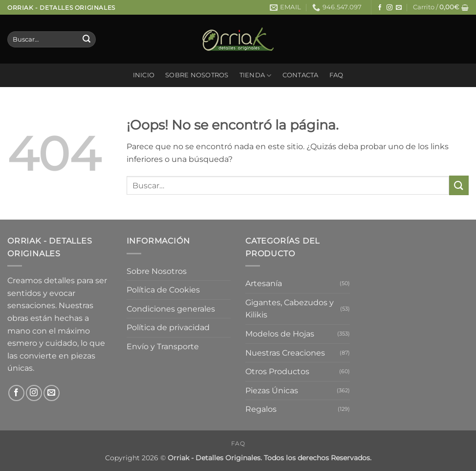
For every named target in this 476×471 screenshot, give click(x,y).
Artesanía (264, 283)
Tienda (256, 76)
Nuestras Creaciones (285, 353)
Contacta (301, 75)
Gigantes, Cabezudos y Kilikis (290, 309)
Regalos (261, 409)
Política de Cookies (163, 290)
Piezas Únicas (272, 391)
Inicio (144, 75)
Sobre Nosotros (197, 75)
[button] (441, 7)
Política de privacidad (168, 327)
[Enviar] (87, 40)
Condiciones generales (171, 309)
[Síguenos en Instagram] (389, 8)
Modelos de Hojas (280, 334)
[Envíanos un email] (399, 8)
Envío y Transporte (163, 347)
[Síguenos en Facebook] (380, 8)
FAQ (336, 75)
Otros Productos (277, 371)
